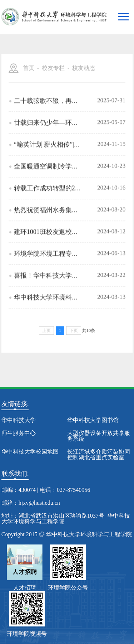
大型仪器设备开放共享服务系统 (99, 436)
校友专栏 (53, 79)
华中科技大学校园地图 (30, 452)
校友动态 (84, 79)
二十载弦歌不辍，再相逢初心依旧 (62, 116)
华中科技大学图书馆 (93, 420)
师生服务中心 (19, 433)
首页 (29, 79)
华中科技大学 (19, 420)
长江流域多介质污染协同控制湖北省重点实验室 (99, 454)
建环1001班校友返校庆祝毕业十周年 (65, 247)
